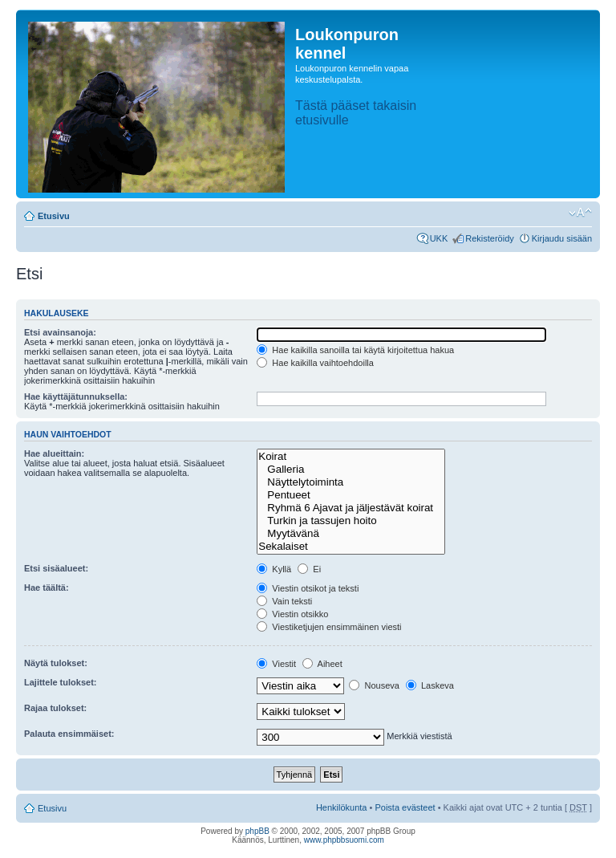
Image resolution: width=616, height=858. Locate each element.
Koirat (351, 457)
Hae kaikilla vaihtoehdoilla (315, 363)
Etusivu (54, 216)
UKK (439, 238)
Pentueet (351, 495)
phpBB (257, 831)
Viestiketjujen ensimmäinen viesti (329, 627)
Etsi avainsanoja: (60, 332)
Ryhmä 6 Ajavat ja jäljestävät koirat (351, 508)
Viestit (276, 664)
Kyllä (274, 569)
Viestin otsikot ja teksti (308, 588)
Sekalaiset (351, 547)
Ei (309, 569)
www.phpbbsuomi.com (344, 840)
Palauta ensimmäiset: (69, 734)
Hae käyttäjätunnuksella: (76, 396)
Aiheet (322, 664)
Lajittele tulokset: (60, 682)
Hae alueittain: (54, 453)
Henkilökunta (342, 807)
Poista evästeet (405, 807)
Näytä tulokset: (56, 663)
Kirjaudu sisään (562, 238)
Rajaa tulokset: (55, 708)
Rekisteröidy (490, 238)
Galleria (351, 470)
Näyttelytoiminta (351, 482)
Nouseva (374, 685)
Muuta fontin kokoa (580, 213)
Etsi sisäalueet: (56, 568)
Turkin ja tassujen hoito (351, 521)
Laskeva (430, 685)
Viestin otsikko (292, 614)
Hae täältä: (47, 588)
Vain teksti (284, 601)
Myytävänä (351, 534)
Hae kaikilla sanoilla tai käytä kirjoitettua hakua (355, 350)
